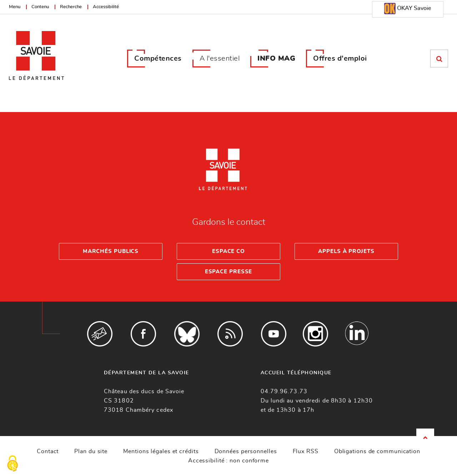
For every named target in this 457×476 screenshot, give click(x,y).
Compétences (158, 59)
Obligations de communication (377, 451)
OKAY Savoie (408, 9)
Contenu (40, 7)
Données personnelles (246, 451)
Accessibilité (106, 7)
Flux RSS (306, 451)
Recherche (71, 7)
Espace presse (229, 272)
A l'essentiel (220, 59)
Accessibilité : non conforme (228, 461)
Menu (15, 7)
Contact (48, 451)
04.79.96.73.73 (284, 391)
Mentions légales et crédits (161, 451)
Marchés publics (111, 251)
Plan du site (91, 451)
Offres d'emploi (340, 59)
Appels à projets (346, 251)
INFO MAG (276, 59)
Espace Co (228, 251)
